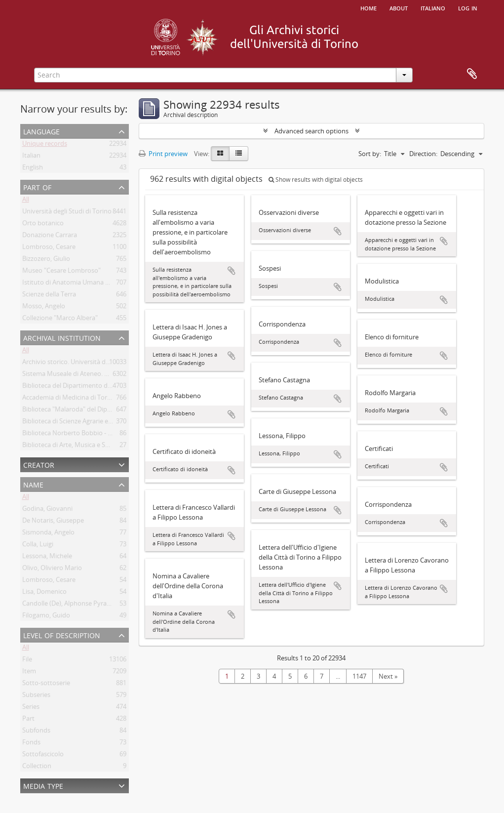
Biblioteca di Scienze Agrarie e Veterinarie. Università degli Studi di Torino (128, 423)
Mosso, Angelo (44, 308)
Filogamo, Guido (46, 617)
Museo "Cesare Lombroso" (61, 272)
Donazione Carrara (50, 237)
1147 (359, 676)
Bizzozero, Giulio (46, 260)
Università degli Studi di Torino (67, 213)
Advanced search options (311, 131)
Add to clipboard (232, 271)
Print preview (163, 154)
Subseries (36, 696)
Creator (39, 464)
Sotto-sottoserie (46, 685)
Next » (388, 676)
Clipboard (472, 74)
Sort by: (370, 154)
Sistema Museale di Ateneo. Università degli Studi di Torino (108, 375)
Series (31, 708)
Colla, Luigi (38, 546)
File (27, 661)
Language (41, 131)
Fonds (31, 744)
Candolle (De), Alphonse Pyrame (69, 605)
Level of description (62, 634)
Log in (468, 7)
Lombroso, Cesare (49, 248)
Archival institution (62, 337)
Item (29, 673)
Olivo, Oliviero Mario (52, 569)
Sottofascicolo (43, 756)
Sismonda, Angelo (48, 534)
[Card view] (220, 154)
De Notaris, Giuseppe (53, 522)
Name (33, 484)
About (399, 7)
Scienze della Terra (49, 296)
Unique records (45, 145)
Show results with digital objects (316, 180)
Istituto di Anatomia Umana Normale (77, 284)
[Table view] (239, 154)
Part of (37, 186)
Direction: (423, 154)
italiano (433, 7)
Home (368, 7)
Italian (31, 157)
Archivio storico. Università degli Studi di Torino (91, 364)
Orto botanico (43, 225)
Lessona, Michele (47, 558)
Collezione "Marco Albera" (60, 320)
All (26, 201)
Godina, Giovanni (47, 510)
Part (28, 720)
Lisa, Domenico (44, 593)
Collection (37, 768)
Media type (43, 785)
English (33, 169)
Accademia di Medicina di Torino (69, 399)
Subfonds (36, 732)
